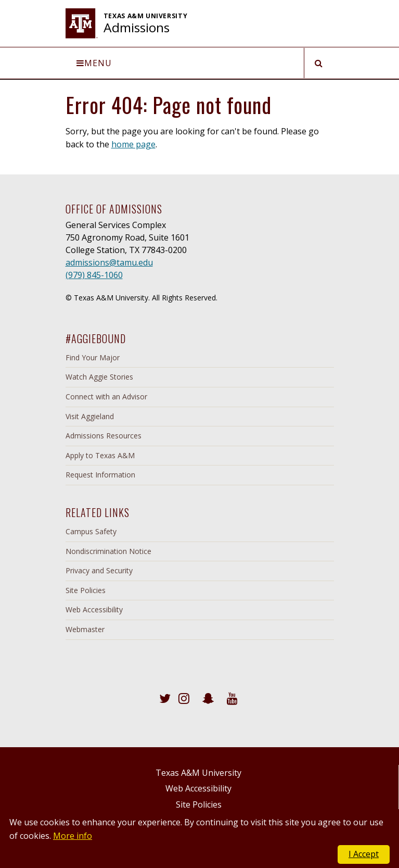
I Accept (364, 854)
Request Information (100, 475)
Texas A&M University (198, 773)
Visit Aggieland (90, 416)
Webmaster (85, 629)
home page (133, 144)
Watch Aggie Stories (99, 377)
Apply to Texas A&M (100, 455)
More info (73, 836)
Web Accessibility (94, 609)
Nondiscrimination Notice (108, 551)
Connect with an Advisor (106, 397)
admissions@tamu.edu (109, 262)
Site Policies (86, 590)
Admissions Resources (104, 436)
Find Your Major (93, 357)
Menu (94, 63)
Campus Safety (91, 531)
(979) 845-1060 (94, 275)
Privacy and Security (99, 570)
